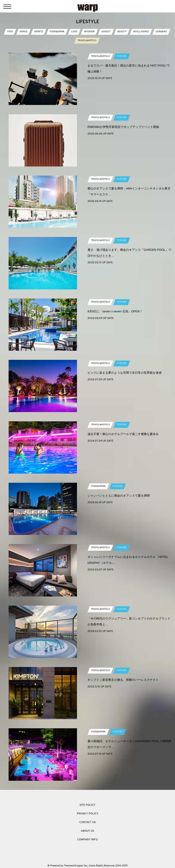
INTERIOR (89, 32)
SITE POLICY (87, 805)
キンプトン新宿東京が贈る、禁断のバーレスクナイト (123, 680)
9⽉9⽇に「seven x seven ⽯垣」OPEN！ (115, 311)
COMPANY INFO (87, 840)
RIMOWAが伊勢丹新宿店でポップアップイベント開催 (123, 127)
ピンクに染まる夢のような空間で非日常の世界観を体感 (125, 373)
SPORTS (39, 32)
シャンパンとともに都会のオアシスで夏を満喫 (119, 496)
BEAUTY (122, 32)
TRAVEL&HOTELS (87, 41)
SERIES (23, 32)
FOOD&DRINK (57, 32)
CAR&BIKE (161, 32)
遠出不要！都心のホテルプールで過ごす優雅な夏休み (123, 434)
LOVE (74, 32)
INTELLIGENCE (141, 32)
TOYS (10, 32)
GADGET (106, 32)
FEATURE (122, 56)
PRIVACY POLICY (88, 814)
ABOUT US (87, 831)
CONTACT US (87, 822)
